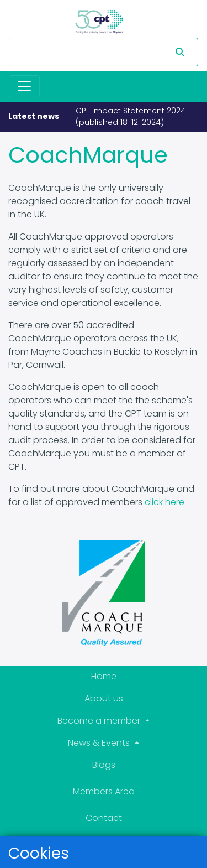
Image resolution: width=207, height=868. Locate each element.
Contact (104, 818)
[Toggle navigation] (24, 86)
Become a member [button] (100, 721)
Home (104, 676)
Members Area (104, 791)
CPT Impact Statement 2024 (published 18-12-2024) (131, 116)
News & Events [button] (100, 743)
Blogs (104, 765)
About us (104, 698)
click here (164, 502)
